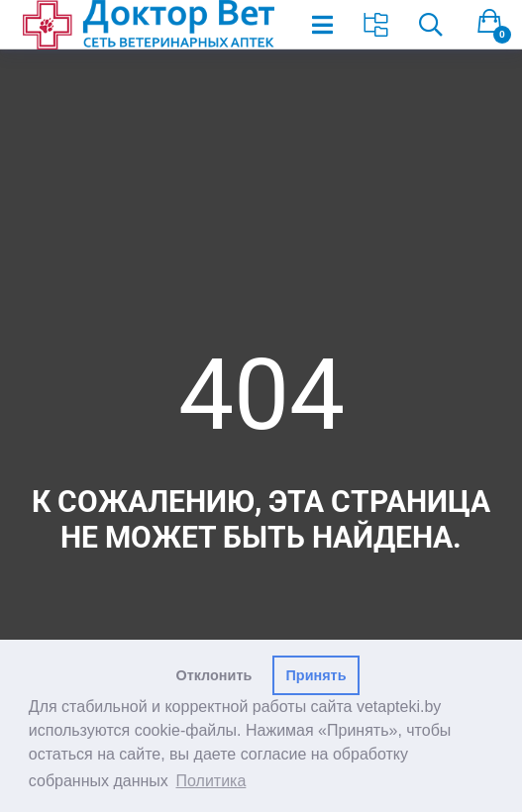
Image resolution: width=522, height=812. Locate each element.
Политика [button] (211, 781)
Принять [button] (316, 675)
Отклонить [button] (214, 675)
